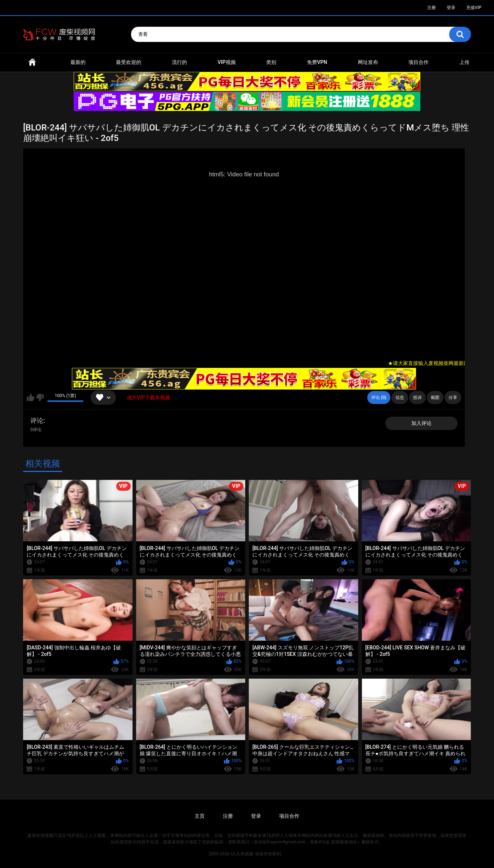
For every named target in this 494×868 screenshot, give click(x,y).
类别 (271, 62)
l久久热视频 (242, 854)
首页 (32, 62)
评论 (37, 420)
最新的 (78, 62)
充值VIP (474, 8)
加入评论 (421, 423)
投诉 (417, 398)
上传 (464, 62)
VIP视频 (227, 62)
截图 (435, 398)
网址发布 (368, 62)
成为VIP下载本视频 (148, 398)
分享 (453, 398)
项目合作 (419, 62)
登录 (451, 8)
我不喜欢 (40, 398)
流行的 (179, 62)
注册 (432, 8)
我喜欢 (31, 398)
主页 (200, 816)
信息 (400, 398)
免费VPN (317, 62)
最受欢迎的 (129, 62)
